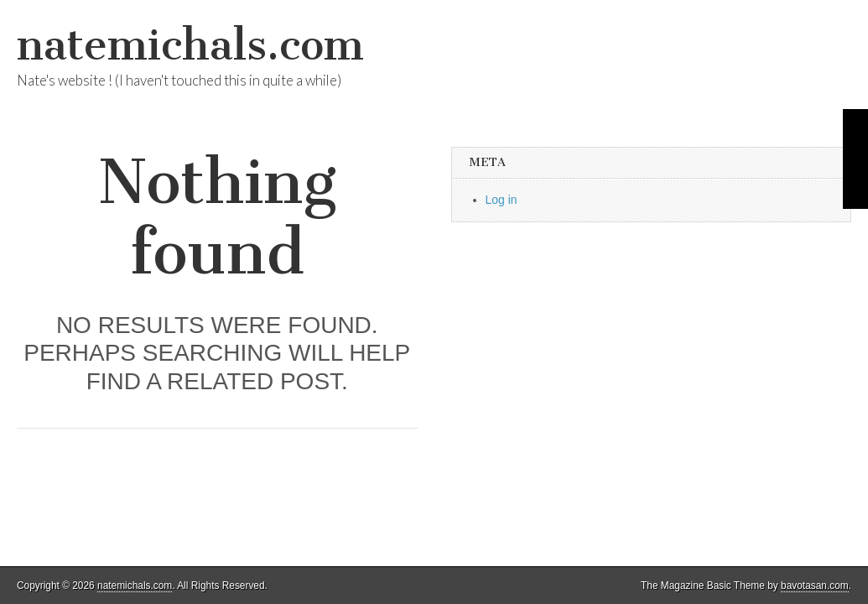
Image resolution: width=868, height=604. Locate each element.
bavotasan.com (815, 586)
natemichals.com (190, 45)
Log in (502, 200)
